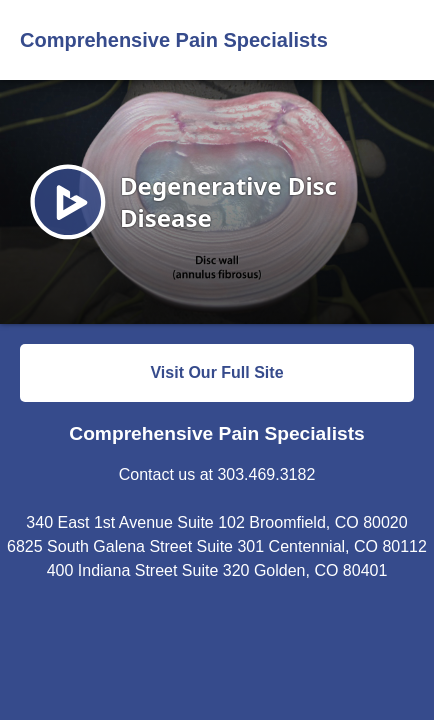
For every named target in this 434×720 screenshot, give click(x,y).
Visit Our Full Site (216, 372)
